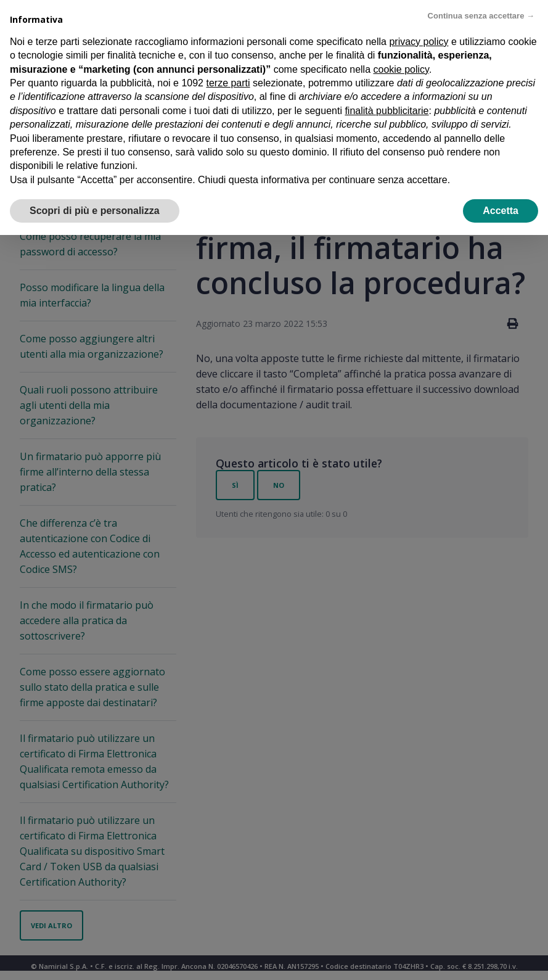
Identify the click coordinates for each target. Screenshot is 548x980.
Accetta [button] (501, 211)
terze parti (228, 83)
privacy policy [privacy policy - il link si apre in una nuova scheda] (419, 42)
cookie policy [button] (401, 69)
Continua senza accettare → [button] (481, 16)
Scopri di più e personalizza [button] (95, 211)
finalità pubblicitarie (386, 111)
